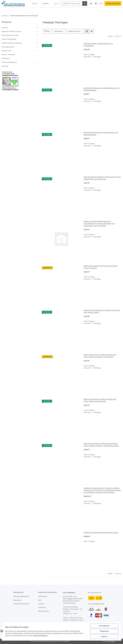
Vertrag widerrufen (113, 3)
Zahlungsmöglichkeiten (21, 596)
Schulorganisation (8, 47)
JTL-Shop (112, 641)
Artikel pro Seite (74, 31)
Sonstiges (5, 66)
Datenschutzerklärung (40, 636)
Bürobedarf (6, 58)
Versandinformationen (21, 604)
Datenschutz (43, 596)
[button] (87, 31)
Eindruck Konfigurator (9, 62)
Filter (47, 31)
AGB (40, 600)
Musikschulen (6, 51)
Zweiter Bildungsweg (9, 39)
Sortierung (58, 31)
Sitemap (41, 604)
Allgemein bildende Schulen (11, 31)
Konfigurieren (104, 631)
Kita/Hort (5, 28)
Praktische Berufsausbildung (12, 43)
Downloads (17, 600)
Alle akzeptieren (104, 626)
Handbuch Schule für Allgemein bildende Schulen (101, 532)
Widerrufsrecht (44, 611)
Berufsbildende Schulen (10, 35)
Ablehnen (104, 637)
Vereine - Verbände (8, 55)
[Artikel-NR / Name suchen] (72, 3)
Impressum (42, 607)
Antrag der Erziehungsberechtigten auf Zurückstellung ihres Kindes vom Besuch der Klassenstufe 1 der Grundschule (99, 224)
